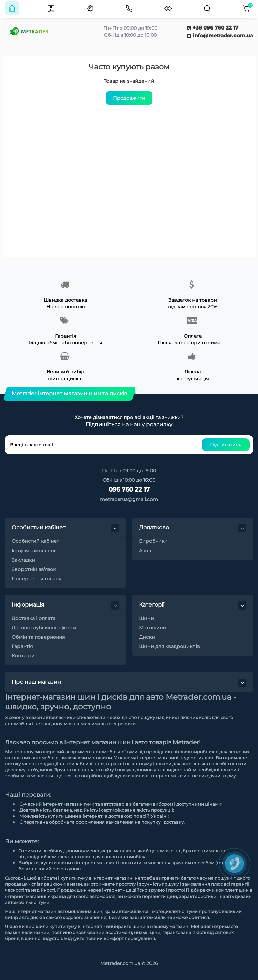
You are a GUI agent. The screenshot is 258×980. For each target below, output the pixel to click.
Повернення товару (37, 579)
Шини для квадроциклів (169, 646)
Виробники (153, 541)
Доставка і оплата (34, 618)
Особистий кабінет (35, 541)
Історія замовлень (34, 551)
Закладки (23, 560)
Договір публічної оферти (44, 628)
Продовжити (129, 98)
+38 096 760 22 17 (213, 28)
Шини (146, 618)
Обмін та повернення (38, 637)
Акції (145, 551)
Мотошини (153, 628)
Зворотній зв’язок (34, 569)
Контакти (23, 656)
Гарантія (22, 646)
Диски (147, 637)
